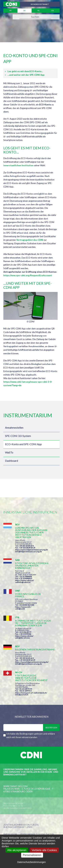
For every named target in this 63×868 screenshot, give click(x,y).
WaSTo (9, 452)
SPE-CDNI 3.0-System (18, 436)
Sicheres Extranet (40, 4)
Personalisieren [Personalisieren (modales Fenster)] (32, 855)
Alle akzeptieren (17, 850)
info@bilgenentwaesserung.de (28, 551)
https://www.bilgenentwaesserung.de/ (32, 662)
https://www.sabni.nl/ (25, 580)
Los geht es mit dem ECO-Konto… (25, 71)
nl (39, 10)
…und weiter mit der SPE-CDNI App (26, 75)
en (53, 10)
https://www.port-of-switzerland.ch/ (31, 693)
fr (10, 10)
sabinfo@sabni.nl (23, 582)
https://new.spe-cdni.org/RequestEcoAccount (28, 275)
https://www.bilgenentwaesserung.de (32, 550)
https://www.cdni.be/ (24, 636)
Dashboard (12, 461)
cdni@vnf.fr (20, 609)
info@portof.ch (22, 695)
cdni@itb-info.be (22, 638)
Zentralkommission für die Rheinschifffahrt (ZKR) (21, 826)
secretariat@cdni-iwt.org (17, 808)
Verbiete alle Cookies (44, 850)
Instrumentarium (28, 415)
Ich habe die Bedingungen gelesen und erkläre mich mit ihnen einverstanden (31, 735)
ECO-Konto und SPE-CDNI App (23, 444)
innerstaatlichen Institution (18, 165)
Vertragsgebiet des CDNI (30, 240)
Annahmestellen (14, 427)
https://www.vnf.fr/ (23, 607)
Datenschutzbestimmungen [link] (32, 862)
